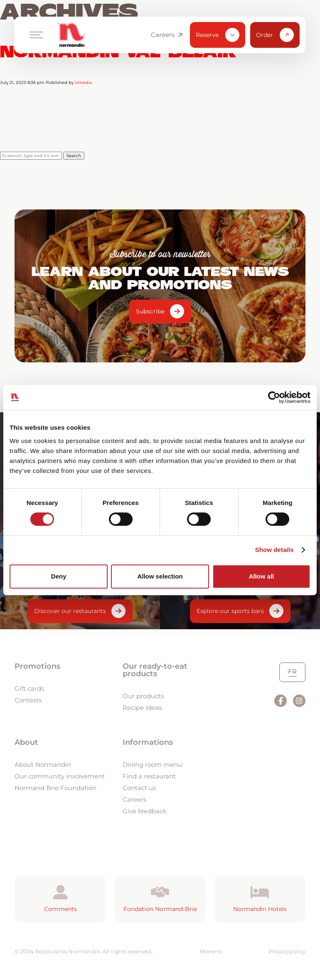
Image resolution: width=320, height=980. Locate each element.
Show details (274, 550)
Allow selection (160, 576)
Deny (59, 576)
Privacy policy (287, 951)
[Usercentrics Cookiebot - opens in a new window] (274, 397)
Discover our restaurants (70, 611)
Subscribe (150, 311)
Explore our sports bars (230, 611)
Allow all (261, 576)
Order (275, 35)
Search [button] (74, 156)
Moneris (211, 951)
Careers (167, 35)
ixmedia (83, 82)
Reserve (218, 35)
